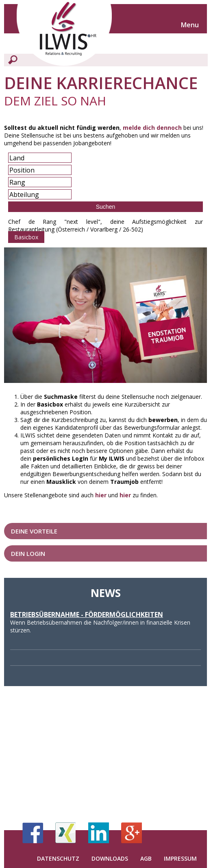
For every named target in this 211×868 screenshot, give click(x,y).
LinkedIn (99, 833)
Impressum (180, 858)
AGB (146, 858)
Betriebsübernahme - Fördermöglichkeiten (87, 614)
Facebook (33, 833)
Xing (66, 833)
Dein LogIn (28, 553)
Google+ (132, 833)
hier (101, 495)
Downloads (110, 858)
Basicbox (26, 237)
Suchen (105, 207)
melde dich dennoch (152, 128)
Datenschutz (58, 858)
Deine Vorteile (34, 531)
